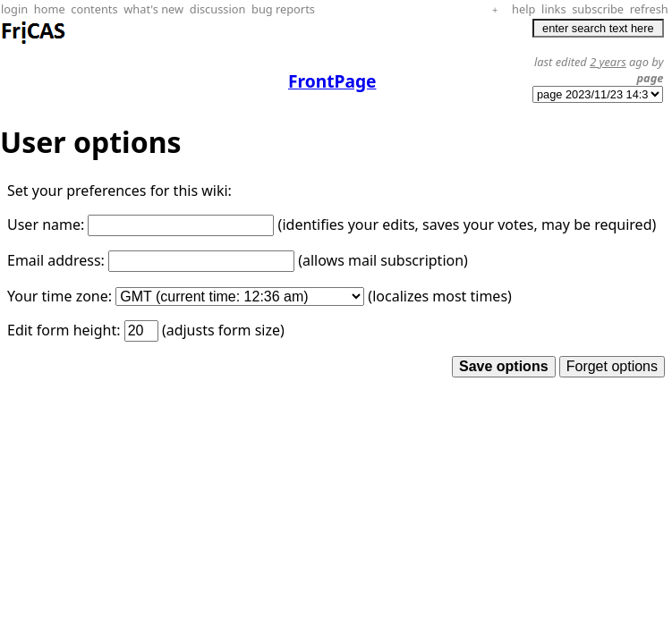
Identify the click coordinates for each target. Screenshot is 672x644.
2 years (608, 62)
